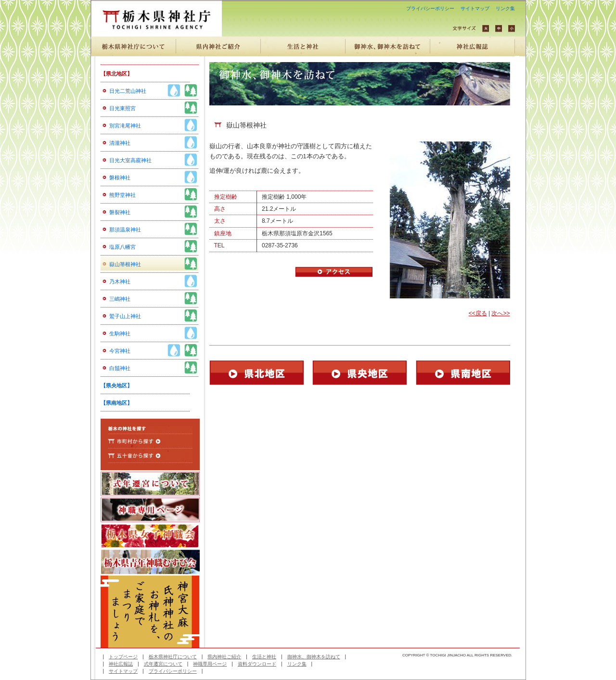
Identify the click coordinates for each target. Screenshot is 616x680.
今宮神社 (120, 351)
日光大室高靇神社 (130, 160)
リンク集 (505, 8)
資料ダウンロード (257, 664)
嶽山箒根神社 (125, 264)
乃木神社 (120, 282)
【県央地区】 (116, 385)
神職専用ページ (210, 664)
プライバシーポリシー (430, 8)
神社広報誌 (121, 664)
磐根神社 (120, 178)
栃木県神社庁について (173, 657)
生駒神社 (120, 334)
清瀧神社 (120, 143)
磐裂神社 (120, 212)
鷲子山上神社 (125, 316)
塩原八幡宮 (122, 247)
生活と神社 (264, 657)
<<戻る (478, 313)
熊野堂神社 (122, 195)
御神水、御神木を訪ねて (314, 657)
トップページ (123, 657)
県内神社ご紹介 (224, 657)
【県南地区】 (116, 403)
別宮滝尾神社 (125, 126)
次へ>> (500, 313)
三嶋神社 (120, 299)
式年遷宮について (163, 664)
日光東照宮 (122, 108)
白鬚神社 (120, 368)
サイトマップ (475, 8)
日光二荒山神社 (128, 91)
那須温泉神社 (125, 230)
